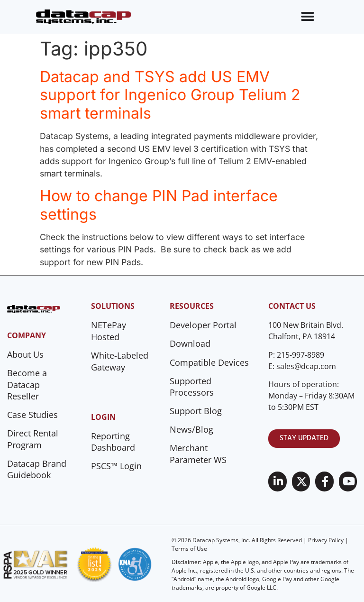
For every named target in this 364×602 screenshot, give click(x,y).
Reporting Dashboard (113, 442)
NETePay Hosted (109, 331)
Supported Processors (192, 387)
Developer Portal (203, 325)
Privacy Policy (326, 540)
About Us (25, 354)
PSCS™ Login (116, 466)
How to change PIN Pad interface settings (159, 205)
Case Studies (32, 415)
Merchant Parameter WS (198, 454)
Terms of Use (189, 549)
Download (190, 343)
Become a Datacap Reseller (27, 384)
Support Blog (196, 411)
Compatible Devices (209, 362)
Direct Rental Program (33, 439)
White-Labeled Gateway (120, 361)
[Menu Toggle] (308, 17)
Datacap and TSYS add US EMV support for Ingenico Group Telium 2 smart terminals (170, 95)
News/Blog (191, 429)
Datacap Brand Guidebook (37, 469)
